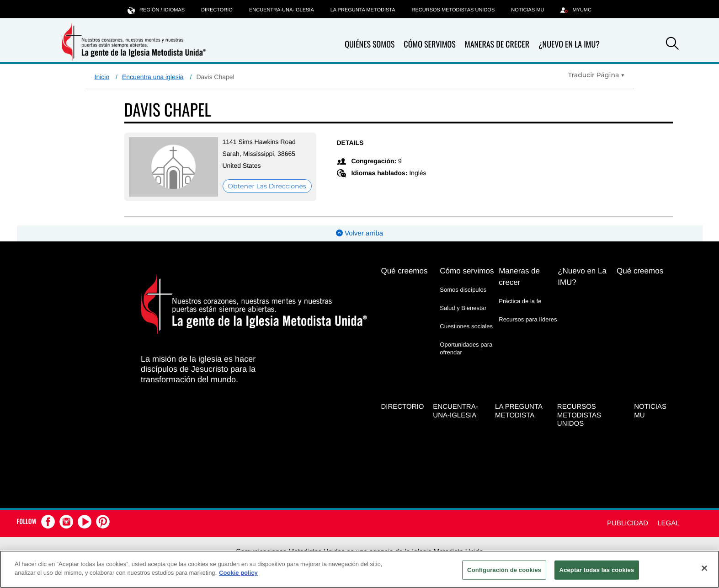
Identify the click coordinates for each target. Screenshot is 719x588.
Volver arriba (359, 233)
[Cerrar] (704, 568)
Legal (668, 523)
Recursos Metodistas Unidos (453, 10)
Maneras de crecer (497, 45)
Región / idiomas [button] (156, 10)
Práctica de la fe (520, 301)
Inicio (102, 77)
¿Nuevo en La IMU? (569, 44)
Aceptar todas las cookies (597, 570)
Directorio (217, 10)
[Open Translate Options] (597, 75)
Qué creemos (404, 271)
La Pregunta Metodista (363, 10)
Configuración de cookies (504, 570)
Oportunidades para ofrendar (466, 348)
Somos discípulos (463, 290)
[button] (672, 45)
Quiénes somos (370, 45)
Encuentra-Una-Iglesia (282, 10)
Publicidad (628, 523)
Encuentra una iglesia (153, 77)
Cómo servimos (429, 45)
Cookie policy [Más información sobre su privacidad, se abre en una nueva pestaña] (238, 573)
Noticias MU (527, 10)
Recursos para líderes (528, 319)
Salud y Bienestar (463, 308)
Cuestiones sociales (466, 326)
